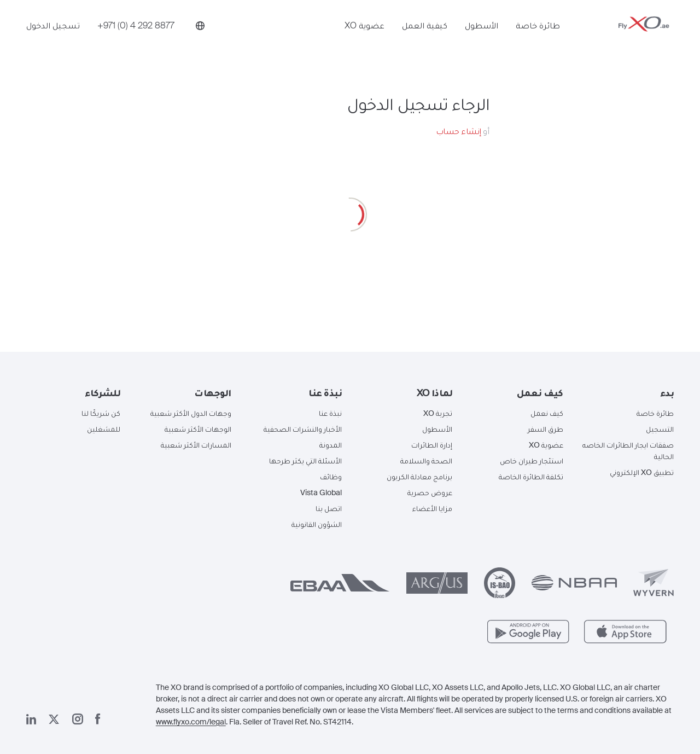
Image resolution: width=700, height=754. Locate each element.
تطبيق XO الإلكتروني (642, 472)
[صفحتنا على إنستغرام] (78, 719)
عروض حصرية (430, 492)
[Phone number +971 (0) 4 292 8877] (136, 37)
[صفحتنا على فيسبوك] (98, 719)
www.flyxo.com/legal (191, 722)
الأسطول (482, 37)
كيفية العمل (425, 37)
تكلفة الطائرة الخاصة (531, 477)
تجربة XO (438, 413)
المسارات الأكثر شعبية (196, 445)
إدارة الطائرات (432, 445)
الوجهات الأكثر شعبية (198, 429)
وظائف (331, 477)
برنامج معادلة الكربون (419, 477)
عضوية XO (364, 37)
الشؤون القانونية (317, 524)
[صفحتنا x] (54, 719)
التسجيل (660, 429)
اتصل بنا (329, 508)
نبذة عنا (330, 413)
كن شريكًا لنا (101, 413)
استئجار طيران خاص (532, 461)
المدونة (331, 445)
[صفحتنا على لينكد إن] (31, 719)
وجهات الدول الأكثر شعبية (191, 413)
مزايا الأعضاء (432, 508)
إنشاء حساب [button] (459, 131)
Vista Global (321, 492)
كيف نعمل (547, 413)
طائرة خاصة (538, 37)
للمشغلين (104, 429)
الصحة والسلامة (426, 461)
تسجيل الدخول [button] (53, 37)
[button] (627, 393)
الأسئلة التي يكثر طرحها (305, 461)
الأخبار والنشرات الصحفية (303, 429)
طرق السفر (546, 429)
